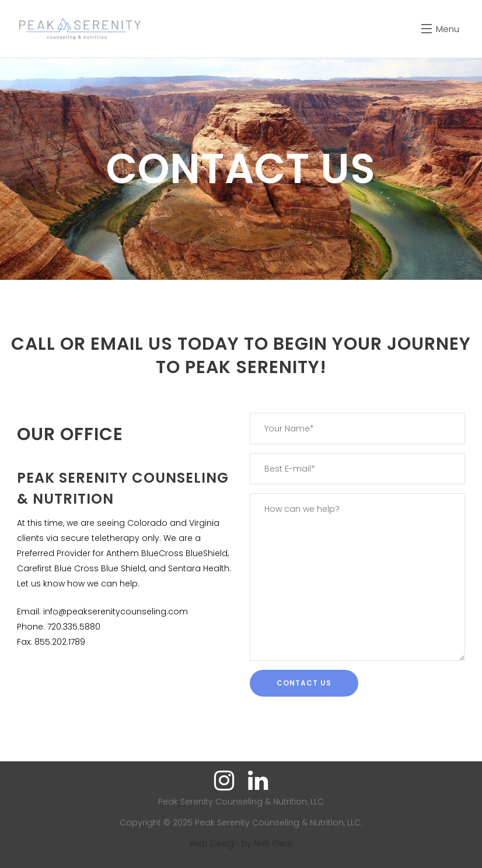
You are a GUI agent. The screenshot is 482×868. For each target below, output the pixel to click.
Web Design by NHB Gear (241, 844)
